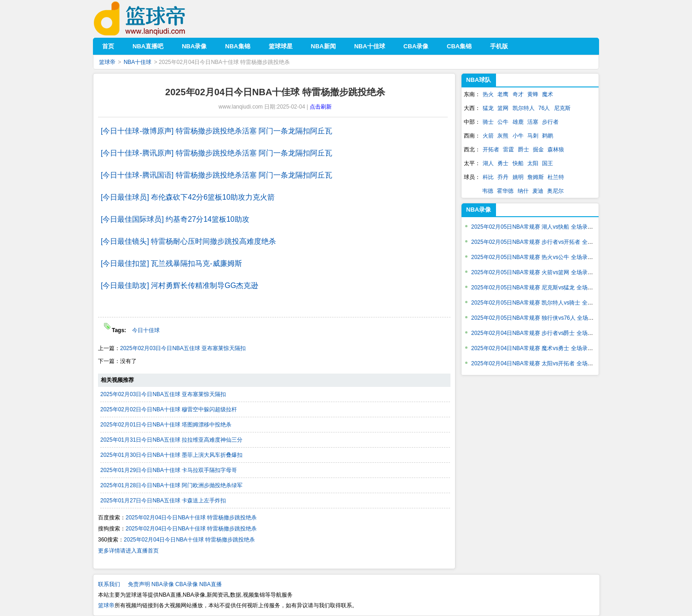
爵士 (524, 150)
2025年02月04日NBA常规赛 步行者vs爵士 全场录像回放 (540, 333)
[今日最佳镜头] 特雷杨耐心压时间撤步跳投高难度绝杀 (188, 241)
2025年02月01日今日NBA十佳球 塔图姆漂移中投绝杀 (166, 425)
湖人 (488, 163)
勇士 (503, 163)
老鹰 (503, 94)
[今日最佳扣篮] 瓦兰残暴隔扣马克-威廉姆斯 (171, 263)
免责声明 (139, 584)
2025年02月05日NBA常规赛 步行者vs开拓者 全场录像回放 (543, 242)
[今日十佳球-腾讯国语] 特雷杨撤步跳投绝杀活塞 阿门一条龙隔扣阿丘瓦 (216, 175)
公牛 (503, 122)
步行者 (550, 122)
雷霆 (508, 150)
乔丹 (503, 177)
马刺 (533, 136)
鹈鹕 (548, 136)
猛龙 (488, 108)
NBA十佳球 (138, 62)
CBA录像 (187, 584)
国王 (548, 163)
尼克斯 (562, 108)
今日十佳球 (146, 330)
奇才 (518, 94)
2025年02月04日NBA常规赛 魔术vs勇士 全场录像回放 (538, 348)
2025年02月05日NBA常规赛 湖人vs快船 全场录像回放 (538, 227)
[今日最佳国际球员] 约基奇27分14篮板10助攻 (175, 219)
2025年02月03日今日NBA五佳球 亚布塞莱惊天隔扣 (183, 348)
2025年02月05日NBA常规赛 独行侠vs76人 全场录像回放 (541, 318)
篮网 (503, 108)
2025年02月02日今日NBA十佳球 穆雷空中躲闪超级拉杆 (169, 409)
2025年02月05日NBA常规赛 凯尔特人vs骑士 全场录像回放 (543, 303)
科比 (488, 177)
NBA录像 (163, 584)
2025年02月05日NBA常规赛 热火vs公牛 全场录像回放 (538, 257)
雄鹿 (518, 122)
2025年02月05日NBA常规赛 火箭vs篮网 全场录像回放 (538, 272)
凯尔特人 (524, 108)
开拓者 (491, 150)
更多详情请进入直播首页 (128, 551)
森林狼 (556, 150)
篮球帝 (153, 19)
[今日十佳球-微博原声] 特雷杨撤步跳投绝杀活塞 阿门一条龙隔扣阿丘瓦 (216, 131)
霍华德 (505, 191)
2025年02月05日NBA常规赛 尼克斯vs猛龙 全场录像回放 (540, 288)
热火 (488, 94)
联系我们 (109, 584)
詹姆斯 (536, 177)
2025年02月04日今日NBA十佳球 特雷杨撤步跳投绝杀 (191, 518)
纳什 (523, 191)
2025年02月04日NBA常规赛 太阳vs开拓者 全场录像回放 (540, 363)
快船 (518, 163)
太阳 (533, 163)
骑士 (488, 122)
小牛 (518, 136)
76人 (544, 108)
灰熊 (503, 136)
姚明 (518, 177)
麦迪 (538, 191)
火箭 (488, 136)
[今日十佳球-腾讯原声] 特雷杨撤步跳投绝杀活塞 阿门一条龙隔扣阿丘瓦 (216, 153)
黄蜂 (533, 94)
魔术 (548, 94)
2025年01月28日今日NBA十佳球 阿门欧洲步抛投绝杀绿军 (171, 485)
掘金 (538, 150)
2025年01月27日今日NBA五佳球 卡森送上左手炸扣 (163, 501)
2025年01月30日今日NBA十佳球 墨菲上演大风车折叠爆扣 (171, 455)
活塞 (533, 122)
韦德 (488, 191)
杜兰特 (556, 177)
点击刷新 (321, 107)
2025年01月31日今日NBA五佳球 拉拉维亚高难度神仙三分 (171, 440)
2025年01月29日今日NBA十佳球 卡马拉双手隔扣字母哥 (169, 470)
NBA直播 (210, 584)
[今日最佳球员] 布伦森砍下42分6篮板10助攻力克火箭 (188, 197)
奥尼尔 (555, 191)
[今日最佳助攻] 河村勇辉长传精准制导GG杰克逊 (179, 285)
